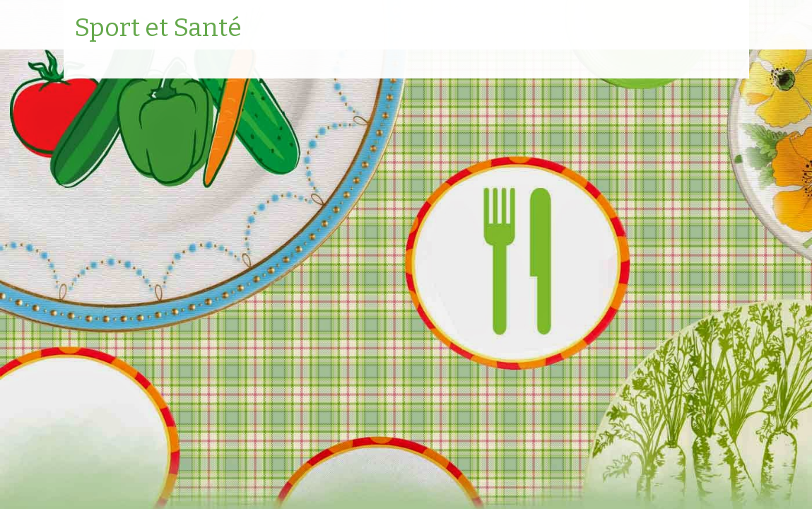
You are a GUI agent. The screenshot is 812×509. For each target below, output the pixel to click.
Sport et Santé (158, 28)
